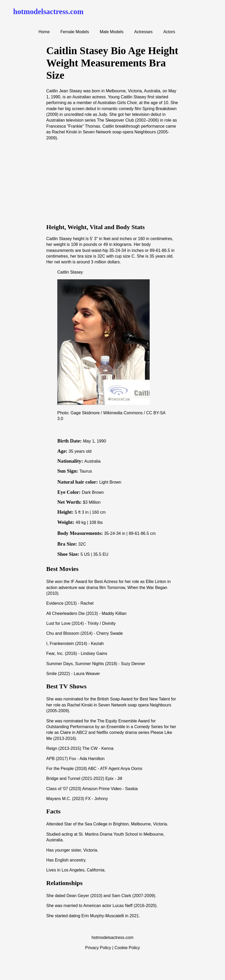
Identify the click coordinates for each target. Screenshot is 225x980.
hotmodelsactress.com (48, 12)
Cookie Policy (127, 948)
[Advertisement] (113, 182)
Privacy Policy (98, 948)
